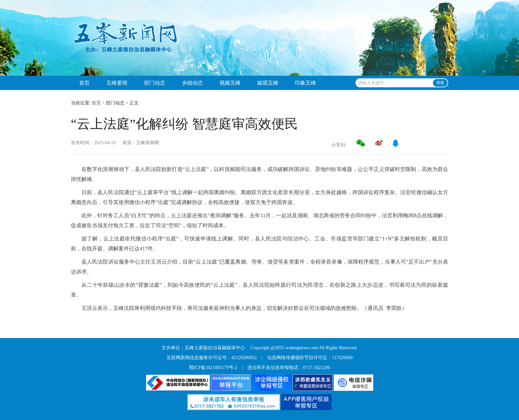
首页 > (98, 103)
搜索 (440, 83)
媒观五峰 (268, 83)
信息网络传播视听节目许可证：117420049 (310, 358)
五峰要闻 (117, 83)
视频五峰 (230, 83)
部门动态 (155, 83)
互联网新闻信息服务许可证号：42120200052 (212, 358)
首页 (84, 83)
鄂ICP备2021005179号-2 (213, 368)
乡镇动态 (192, 83)
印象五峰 (306, 83)
